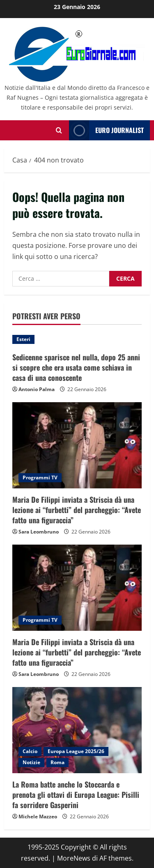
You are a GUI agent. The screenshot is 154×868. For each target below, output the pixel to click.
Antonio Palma (37, 389)
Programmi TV (40, 478)
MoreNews (74, 858)
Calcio (30, 751)
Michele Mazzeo (38, 816)
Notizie (31, 762)
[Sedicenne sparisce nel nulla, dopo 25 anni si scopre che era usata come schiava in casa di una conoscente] (77, 339)
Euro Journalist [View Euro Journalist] (106, 130)
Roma (57, 762)
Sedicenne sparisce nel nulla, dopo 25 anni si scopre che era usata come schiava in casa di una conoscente (76, 367)
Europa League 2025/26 (76, 751)
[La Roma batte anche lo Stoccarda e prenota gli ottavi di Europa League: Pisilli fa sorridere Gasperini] (77, 730)
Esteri (23, 339)
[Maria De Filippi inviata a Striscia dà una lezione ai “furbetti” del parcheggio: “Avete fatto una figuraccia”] (77, 445)
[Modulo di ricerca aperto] (59, 130)
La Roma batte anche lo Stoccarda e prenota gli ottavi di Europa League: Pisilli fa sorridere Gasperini (76, 795)
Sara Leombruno (39, 532)
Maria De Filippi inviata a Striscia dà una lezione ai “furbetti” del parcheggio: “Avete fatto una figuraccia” (77, 510)
